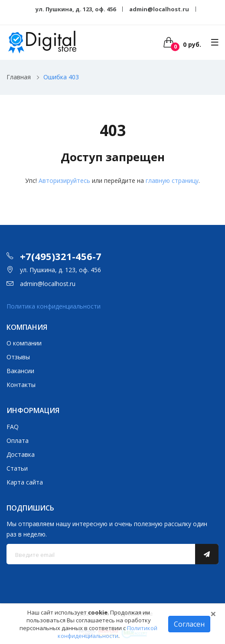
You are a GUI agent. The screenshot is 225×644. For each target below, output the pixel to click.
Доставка (21, 454)
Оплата (18, 441)
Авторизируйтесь (64, 181)
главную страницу (172, 181)
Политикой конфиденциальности (108, 632)
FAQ (13, 427)
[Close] (213, 614)
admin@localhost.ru (159, 9)
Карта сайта (25, 482)
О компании (24, 343)
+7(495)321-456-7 (61, 256)
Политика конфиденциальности (54, 306)
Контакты (21, 385)
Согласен (189, 624)
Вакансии (20, 371)
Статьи (17, 468)
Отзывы (18, 357)
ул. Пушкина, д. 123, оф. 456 (76, 9)
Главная (19, 77)
